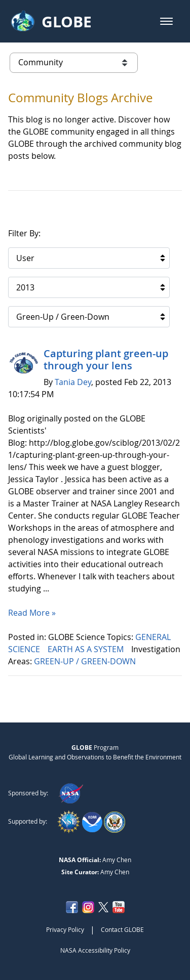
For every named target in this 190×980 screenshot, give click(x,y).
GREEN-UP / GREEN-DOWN (86, 661)
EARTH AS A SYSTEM (87, 649)
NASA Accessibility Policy (95, 950)
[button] (166, 21)
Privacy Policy (65, 929)
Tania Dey (73, 382)
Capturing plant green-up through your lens (106, 359)
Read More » (32, 613)
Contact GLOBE (122, 929)
